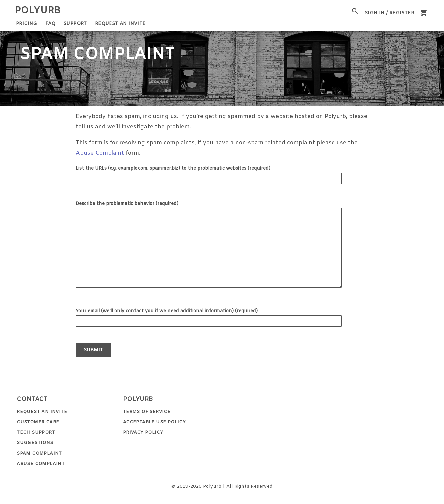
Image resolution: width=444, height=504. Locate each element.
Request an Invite (120, 24)
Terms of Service (147, 412)
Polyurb (38, 11)
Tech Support (36, 433)
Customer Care (38, 422)
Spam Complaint (39, 454)
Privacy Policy (143, 433)
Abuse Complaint (100, 153)
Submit (93, 350)
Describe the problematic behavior (127, 204)
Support (75, 24)
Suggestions (35, 443)
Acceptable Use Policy (154, 422)
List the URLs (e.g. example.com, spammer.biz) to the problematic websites (173, 168)
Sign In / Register (389, 13)
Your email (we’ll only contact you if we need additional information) (167, 311)
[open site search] (355, 11)
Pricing (27, 24)
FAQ (50, 24)
